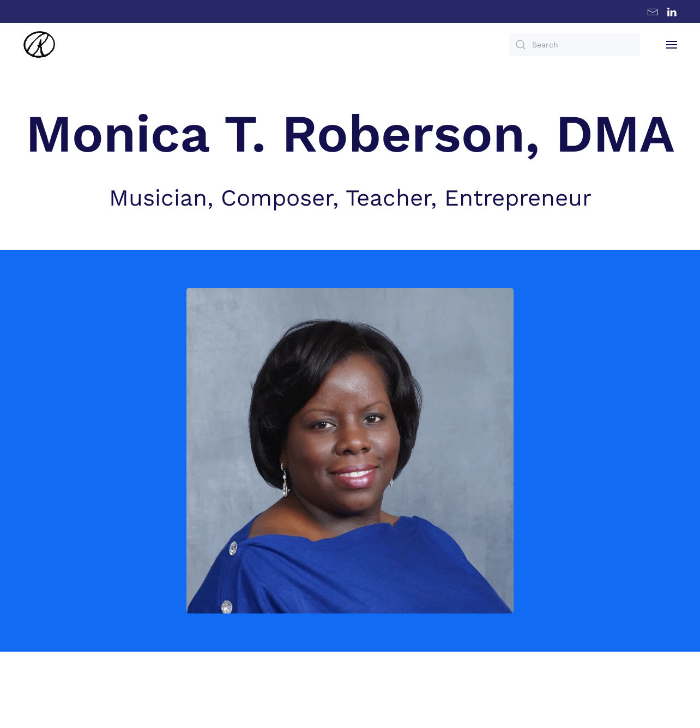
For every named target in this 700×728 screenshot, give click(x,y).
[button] (672, 45)
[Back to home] (39, 45)
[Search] (575, 45)
